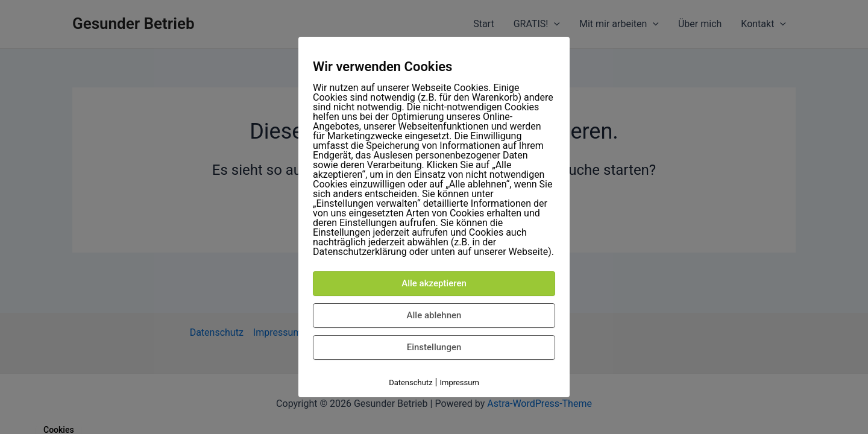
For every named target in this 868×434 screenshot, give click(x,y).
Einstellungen (434, 347)
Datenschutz (410, 382)
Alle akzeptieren (434, 283)
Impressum (459, 382)
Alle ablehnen (434, 315)
